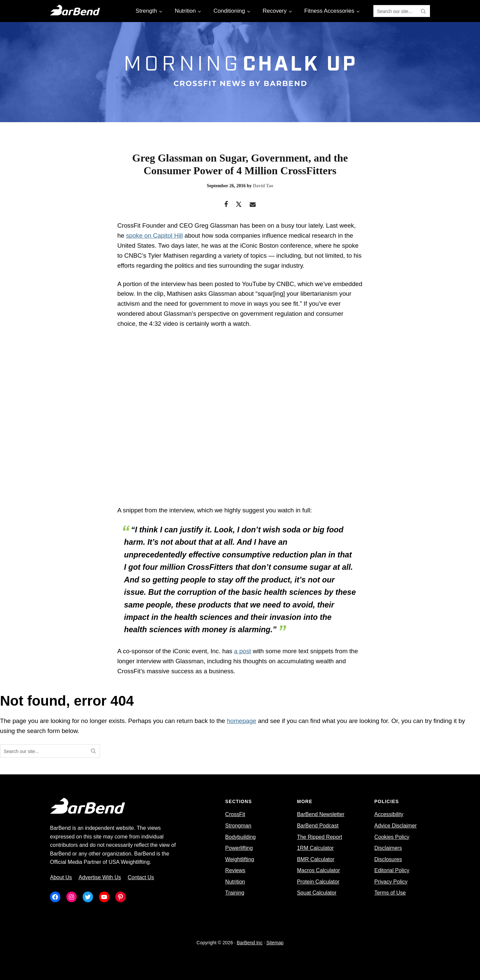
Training (235, 893)
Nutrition (235, 882)
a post (242, 651)
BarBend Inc (249, 943)
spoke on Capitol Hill (154, 235)
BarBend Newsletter (321, 814)
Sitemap (275, 943)
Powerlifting (239, 848)
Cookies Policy (392, 837)
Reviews (235, 870)
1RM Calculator (315, 848)
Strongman (238, 826)
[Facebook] (226, 205)
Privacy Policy (391, 882)
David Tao (263, 186)
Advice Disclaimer (395, 826)
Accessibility (389, 814)
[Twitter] (239, 205)
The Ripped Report (319, 837)
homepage (241, 721)
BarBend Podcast (318, 826)
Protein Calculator (318, 882)
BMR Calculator (316, 859)
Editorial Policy (392, 870)
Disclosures (388, 859)
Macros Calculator (318, 870)
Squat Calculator (317, 893)
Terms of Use (390, 893)
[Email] (253, 205)
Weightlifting (240, 859)
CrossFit (235, 814)
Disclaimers (388, 848)
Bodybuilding (241, 837)
